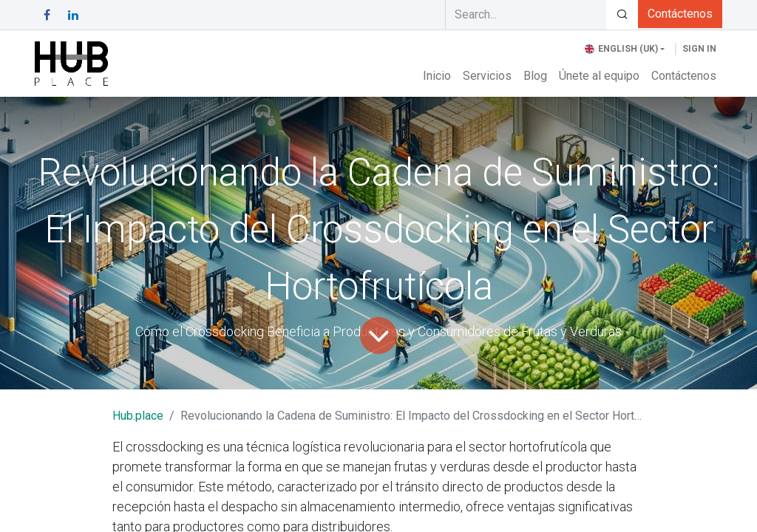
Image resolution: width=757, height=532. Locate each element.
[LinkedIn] (73, 15)
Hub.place (138, 416)
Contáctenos (680, 14)
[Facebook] (47, 15)
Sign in (699, 49)
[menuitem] (437, 76)
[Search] (622, 15)
